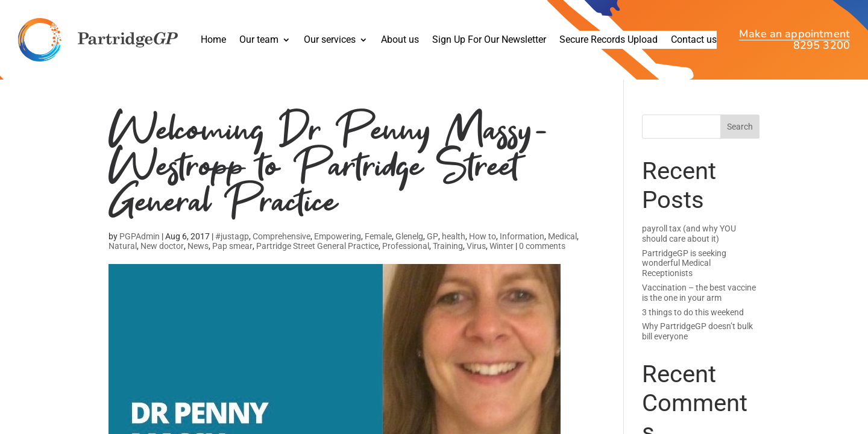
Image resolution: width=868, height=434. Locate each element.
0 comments (542, 246)
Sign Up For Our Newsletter (489, 40)
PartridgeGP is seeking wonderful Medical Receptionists (684, 263)
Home (213, 40)
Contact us (694, 40)
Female (378, 236)
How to (483, 236)
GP (432, 236)
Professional (406, 246)
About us (400, 40)
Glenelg (409, 236)
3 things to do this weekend (693, 312)
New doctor (162, 246)
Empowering (338, 236)
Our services (330, 40)
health (454, 236)
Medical (562, 236)
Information (522, 236)
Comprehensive (281, 236)
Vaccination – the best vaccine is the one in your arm (699, 293)
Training (448, 246)
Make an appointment (794, 35)
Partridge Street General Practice (317, 246)
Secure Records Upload (609, 40)
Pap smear (232, 246)
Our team (259, 40)
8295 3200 (822, 46)
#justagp (232, 236)
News (198, 246)
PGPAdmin (140, 236)
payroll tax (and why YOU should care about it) (689, 234)
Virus (476, 246)
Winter (502, 246)
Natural (123, 246)
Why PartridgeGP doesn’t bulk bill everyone (697, 331)
